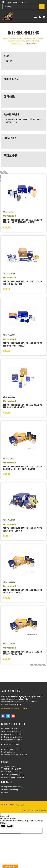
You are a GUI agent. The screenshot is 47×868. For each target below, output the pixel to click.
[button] (36, 17)
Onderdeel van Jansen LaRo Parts (15, 709)
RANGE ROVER (16, 39)
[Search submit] (42, 7)
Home (6, 39)
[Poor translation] (10, 826)
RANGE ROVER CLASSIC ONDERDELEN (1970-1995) (26, 40)
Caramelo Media (39, 810)
